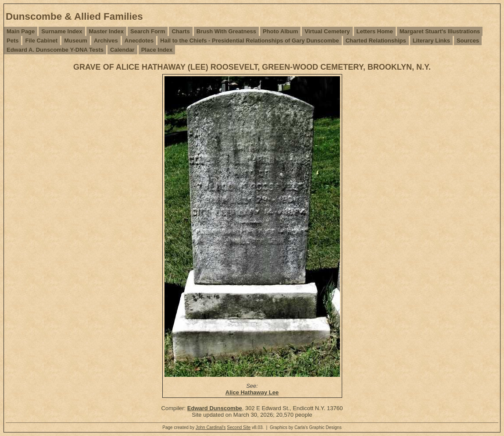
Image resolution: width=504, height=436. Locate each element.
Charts (181, 31)
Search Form (148, 31)
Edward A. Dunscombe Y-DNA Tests (55, 50)
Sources (468, 41)
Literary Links (431, 41)
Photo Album (280, 31)
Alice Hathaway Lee (252, 392)
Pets (13, 41)
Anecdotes (139, 41)
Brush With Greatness (226, 31)
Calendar (122, 50)
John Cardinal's (211, 427)
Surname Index (62, 31)
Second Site (239, 427)
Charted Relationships (376, 41)
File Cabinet (41, 41)
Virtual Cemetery (327, 31)
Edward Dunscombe (215, 408)
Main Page (21, 31)
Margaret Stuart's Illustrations (440, 31)
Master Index (106, 31)
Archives (106, 41)
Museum (76, 41)
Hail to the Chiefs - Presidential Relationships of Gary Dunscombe (249, 41)
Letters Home (375, 31)
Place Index (157, 50)
